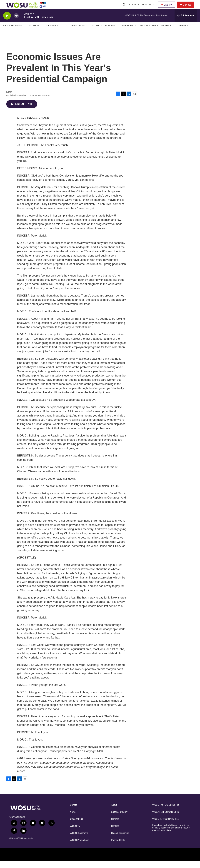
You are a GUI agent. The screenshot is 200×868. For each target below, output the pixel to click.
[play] (7, 23)
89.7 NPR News (12, 32)
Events (166, 32)
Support (127, 32)
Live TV (167, 8)
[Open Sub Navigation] (154, 8)
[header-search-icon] (124, 8)
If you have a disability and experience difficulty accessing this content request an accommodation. (171, 835)
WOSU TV (34, 32)
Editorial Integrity (119, 819)
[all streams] (186, 23)
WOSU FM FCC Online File (166, 812)
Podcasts (78, 32)
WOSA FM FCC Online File (166, 819)
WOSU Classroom (103, 32)
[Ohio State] (28, 862)
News (73, 819)
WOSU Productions (79, 847)
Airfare (183, 32)
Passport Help (118, 847)
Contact (115, 833)
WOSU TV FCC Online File (166, 826)
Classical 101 (56, 32)
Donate (189, 8)
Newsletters (149, 32)
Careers (115, 826)
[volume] (16, 23)
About (114, 812)
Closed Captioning (120, 840)
